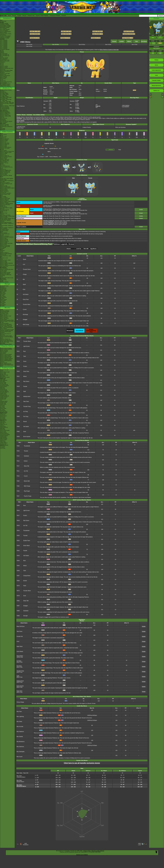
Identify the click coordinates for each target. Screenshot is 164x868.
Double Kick (20, 636)
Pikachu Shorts (7, 346)
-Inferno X (2, 425)
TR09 (18, 451)
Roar (24, 289)
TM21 (18, 351)
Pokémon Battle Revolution (6, 222)
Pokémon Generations (5, 112)
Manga (7, 284)
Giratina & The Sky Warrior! (6, 324)
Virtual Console (3, 272)
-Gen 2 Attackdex (4, 41)
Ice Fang (25, 411)
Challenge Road (57, 209)
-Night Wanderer (4, 438)
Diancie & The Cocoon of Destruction (5, 334)
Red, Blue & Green (4, 258)
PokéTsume (3, 130)
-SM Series (2, 405)
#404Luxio (139, 844)
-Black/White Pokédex (5, 28)
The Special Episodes (5, 108)
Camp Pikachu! (3, 352)
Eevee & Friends (4, 363)
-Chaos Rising (3, 382)
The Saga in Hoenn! (4, 96)
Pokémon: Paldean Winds (6, 116)
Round (25, 421)
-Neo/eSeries (3, 411)
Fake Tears (26, 401)
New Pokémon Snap (4, 161)
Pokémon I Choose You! (5, 339)
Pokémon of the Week (5, 61)
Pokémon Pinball (4, 262)
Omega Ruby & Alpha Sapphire (7, 179)
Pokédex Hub (31, 16)
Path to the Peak (4, 118)
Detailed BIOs (3, 289)
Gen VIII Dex (56, 44)
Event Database (3, 83)
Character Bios (3, 92)
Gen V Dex (135, 44)
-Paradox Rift (3, 399)
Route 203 (52, 216)
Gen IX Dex (29, 44)
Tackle (24, 259)
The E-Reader (3, 247)
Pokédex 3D (3, 206)
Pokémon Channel (4, 239)
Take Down (19, 631)
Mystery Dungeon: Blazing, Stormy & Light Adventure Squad (7, 219)
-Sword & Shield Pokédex (5, 32)
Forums (14, 16)
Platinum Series (3, 299)
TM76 (18, 421)
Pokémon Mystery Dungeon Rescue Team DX (6, 157)
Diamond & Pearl (4, 213)
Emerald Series (3, 297)
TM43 (18, 556)
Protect (25, 366)
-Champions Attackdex (5, 49)
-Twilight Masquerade (5, 396)
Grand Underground (75, 216)
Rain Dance (26, 381)
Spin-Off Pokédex (4, 54)
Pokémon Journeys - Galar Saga (7, 103)
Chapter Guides (3, 290)
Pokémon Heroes (4, 317)
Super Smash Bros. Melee (6, 256)
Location (122, 41)
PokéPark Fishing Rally (5, 246)
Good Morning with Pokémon (6, 121)
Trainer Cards (3, 373)
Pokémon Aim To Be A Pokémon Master (7, 104)
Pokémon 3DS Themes (5, 274)
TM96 (18, 616)
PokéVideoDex (3, 120)
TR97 (18, 496)
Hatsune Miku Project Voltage (6, 70)
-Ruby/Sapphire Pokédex (5, 25)
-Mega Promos (3, 414)
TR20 (18, 456)
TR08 (18, 446)
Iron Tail (26, 471)
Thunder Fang (27, 406)
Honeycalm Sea (83, 210)
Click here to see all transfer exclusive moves (82, 763)
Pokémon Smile (3, 159)
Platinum (2, 214)
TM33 (18, 381)
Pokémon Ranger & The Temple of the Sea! (7, 322)
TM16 (18, 510)
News (1, 20)
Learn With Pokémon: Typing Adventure (6, 208)
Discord (24, 16)
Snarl (25, 431)
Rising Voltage (20, 702)
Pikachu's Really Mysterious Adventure (6, 361)
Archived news (3, 21)
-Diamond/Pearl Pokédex (5, 27)
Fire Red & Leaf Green (5, 234)
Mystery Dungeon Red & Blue (6, 243)
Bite (24, 279)
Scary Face (26, 299)
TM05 (18, 505)
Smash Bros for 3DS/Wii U (6, 193)
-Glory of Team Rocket (5, 430)
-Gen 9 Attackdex (4, 48)
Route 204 (58, 216)
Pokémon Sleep (3, 146)
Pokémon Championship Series (7, 68)
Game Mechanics (4, 59)
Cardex (2, 57)
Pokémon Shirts (3, 78)
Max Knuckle (20, 727)
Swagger (25, 319)
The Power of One (4, 313)
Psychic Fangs (28, 496)
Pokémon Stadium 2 (4, 253)
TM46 (18, 571)
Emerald (2, 235)
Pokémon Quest (4, 174)
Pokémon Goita (3, 280)
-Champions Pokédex (5, 38)
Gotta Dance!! (3, 353)
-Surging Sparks (4, 393)
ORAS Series (3, 305)
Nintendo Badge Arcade (5, 194)
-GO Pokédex (3, 35)
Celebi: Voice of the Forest (6, 316)
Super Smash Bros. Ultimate (6, 175)
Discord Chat (3, 81)
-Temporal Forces (4, 397)
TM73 (18, 591)
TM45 (18, 566)
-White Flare (3, 389)
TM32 (18, 541)
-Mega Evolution (4, 387)
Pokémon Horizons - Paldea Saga (7, 106)
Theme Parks (3, 79)
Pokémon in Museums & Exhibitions (5, 72)
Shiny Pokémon (3, 110)
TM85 (18, 431)
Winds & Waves (3, 135)
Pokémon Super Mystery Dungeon (7, 188)
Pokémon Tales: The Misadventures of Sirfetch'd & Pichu (6, 127)
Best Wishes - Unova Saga (6, 99)
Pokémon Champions (5, 139)
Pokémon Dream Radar (5, 198)
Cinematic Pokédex (4, 58)
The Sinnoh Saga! (4, 98)
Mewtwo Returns (4, 315)
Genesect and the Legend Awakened (6, 332)
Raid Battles (3, 376)
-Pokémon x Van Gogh (5, 74)
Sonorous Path (58, 222)
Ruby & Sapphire (4, 233)
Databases (7, 18)
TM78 (18, 596)
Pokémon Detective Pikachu (6, 344)
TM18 (18, 520)
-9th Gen (2, 63)
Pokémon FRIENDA (4, 282)
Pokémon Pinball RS (4, 241)
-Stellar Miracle (3, 437)
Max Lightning (20, 716)
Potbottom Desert (76, 209)
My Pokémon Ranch (4, 230)
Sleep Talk (27, 466)
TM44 (18, 561)
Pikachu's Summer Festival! (6, 354)
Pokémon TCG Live (4, 163)
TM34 (18, 546)
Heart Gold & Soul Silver (5, 215)
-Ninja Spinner (3, 422)
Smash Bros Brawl (4, 231)
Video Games (7, 132)
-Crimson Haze (3, 440)
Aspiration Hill (58, 221)
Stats (137, 41)
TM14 (18, 341)
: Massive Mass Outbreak (55, 223)
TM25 (18, 366)
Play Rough (27, 491)
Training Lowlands (66, 209)
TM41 (18, 396)
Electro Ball (27, 481)
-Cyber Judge (3, 442)
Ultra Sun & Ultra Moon (5, 166)
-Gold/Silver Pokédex (5, 24)
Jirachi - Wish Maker (4, 318)
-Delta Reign (3, 379)
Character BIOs (3, 288)
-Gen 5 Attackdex (4, 44)
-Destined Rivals (4, 390)
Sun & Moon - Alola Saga (5, 102)
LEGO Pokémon (4, 77)
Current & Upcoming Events (6, 82)
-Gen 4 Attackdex (4, 43)
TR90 (18, 491)
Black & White (3, 196)
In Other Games (3, 270)
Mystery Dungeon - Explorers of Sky (7, 224)
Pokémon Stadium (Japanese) (6, 263)
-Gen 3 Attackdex (4, 42)
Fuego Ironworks (65, 216)
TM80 (18, 426)
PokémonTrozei (3, 244)
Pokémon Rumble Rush (5, 171)
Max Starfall (20, 737)
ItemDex (2, 51)
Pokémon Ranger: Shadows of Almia (6, 226)
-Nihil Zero (2, 423)
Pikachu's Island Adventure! (6, 357)
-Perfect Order (3, 383)
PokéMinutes (3, 119)
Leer (24, 264)
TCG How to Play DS (5, 210)
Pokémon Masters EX (5, 144)
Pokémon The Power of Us (6, 340)
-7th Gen (2, 65)
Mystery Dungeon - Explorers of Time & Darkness (7, 228)
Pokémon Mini (3, 255)
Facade (25, 386)
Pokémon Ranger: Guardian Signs (7, 216)
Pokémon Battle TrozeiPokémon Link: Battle (7, 181)
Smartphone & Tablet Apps (6, 275)
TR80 (18, 481)
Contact (19, 16)
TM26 (18, 371)
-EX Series (2, 410)
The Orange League (4, 94)
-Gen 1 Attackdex (4, 40)
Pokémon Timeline (4, 66)
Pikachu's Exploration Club (6, 358)
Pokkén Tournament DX (5, 172)
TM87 (18, 606)
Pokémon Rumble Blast (5, 205)
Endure (26, 461)
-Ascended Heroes (4, 385)
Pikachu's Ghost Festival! (5, 355)
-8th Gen (2, 64)
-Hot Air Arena (3, 431)
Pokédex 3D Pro (4, 207)
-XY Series (2, 406)
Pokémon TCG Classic (5, 377)
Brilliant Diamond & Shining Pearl (7, 151)
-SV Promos (3, 415)
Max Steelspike (21, 752)
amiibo (2, 277)
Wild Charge (26, 324)
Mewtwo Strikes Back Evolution (7, 341)
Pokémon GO (3, 142)
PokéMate (2, 249)
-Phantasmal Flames (4, 386)
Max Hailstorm (20, 732)
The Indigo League (4, 93)
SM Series (2, 306)
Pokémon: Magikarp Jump (6, 170)
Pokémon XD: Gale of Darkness (7, 237)
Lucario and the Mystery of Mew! (7, 320)
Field (120, 150)
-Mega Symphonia (4, 427)
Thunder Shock (27, 269)
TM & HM (86, 249)
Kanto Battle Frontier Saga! (6, 97)
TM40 (18, 391)
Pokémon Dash (3, 238)
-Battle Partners (3, 433)
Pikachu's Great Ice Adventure (6, 359)
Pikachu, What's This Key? (6, 364)
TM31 (18, 376)
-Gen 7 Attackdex (4, 46)
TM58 (18, 581)
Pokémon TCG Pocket (5, 148)
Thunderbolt (27, 446)
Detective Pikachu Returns (6, 147)
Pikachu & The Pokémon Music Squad (7, 365)
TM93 (18, 437)
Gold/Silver (2, 251)
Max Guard (19, 757)
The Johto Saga (3, 95)
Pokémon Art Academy (5, 183)
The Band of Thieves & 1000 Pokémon (6, 184)
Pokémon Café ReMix (5, 143)
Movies (7, 308)
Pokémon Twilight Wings (5, 113)
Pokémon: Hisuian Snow (5, 115)
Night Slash (20, 646)
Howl (18, 641)
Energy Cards (3, 374)
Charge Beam (27, 576)
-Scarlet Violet (3, 403)
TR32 (18, 476)
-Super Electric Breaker (5, 435)
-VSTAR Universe (4, 443)
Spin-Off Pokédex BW (5, 56)
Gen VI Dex (108, 44)
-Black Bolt (2, 388)
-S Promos (2, 447)
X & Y (1, 178)
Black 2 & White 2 (4, 197)
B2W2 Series (3, 303)
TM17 (18, 346)
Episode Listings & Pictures (6, 90)
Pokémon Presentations (5, 76)
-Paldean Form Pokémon (5, 86)
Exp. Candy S (41, 156)
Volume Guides (3, 291)
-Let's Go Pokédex (4, 31)
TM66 (18, 406)
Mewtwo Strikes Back (5, 312)
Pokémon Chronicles (4, 107)
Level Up (79, 249)
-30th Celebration (4, 380)
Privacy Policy (87, 851)
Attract (25, 376)
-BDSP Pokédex (4, 33)
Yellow (1, 259)
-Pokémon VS (3, 444)
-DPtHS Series (3, 409)
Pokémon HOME (4, 154)
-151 (1, 400)
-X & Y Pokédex (3, 29)
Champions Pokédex (55, 16)
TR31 (18, 471)
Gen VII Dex (82, 44)
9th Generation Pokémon (5, 84)
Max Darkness (20, 747)
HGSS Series (3, 301)
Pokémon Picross (4, 189)
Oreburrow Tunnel (76, 221)
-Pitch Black (3, 381)
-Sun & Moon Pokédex (5, 30)
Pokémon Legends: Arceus (6, 152)
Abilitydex (2, 53)
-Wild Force (3, 441)
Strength (25, 616)
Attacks (129, 41)
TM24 (18, 361)
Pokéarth (64, 16)
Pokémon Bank (3, 180)
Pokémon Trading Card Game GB (7, 265)
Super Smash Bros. (4, 266)
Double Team (27, 541)
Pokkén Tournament (4, 191)
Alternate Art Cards (4, 375)
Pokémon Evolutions (4, 114)
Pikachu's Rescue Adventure (6, 349)
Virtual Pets (3, 276)
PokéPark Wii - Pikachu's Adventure (5, 221)
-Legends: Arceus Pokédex (6, 34)
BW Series (2, 302)
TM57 (18, 576)
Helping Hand (27, 396)
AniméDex (2, 91)
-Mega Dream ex (4, 424)
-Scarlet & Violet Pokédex (5, 36)
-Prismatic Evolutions (4, 392)
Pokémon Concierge (4, 124)
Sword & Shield (3, 150)
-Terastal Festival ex (4, 434)
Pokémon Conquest (4, 203)
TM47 (18, 401)
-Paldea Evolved (4, 402)
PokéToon (2, 117)
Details (141, 210)
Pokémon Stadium (4, 264)
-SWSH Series (3, 404)
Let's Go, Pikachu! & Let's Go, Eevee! (6, 168)
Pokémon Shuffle (4, 186)
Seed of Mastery (54, 156)
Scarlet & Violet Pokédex (42, 16)
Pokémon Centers (4, 67)
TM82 (18, 601)
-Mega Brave (3, 426)
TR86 (18, 486)
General (114, 41)
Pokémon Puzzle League (5, 260)
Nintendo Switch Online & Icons (7, 278)
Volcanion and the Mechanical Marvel (6, 337)
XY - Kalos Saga (4, 100)
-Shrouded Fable (4, 395)
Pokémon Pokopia (4, 140)
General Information (4, 286)
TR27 (18, 466)
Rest (24, 351)
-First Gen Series (4, 412)
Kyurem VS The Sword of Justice (7, 330)
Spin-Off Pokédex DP (5, 55)
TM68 (18, 416)
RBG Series (3, 292)
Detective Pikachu (4, 173)
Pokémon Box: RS (4, 240)
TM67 (18, 411)
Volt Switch (26, 294)
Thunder (26, 451)
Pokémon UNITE (4, 145)
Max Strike (19, 721)
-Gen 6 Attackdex (4, 45)
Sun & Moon (3, 165)
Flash (25, 586)
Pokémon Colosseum (5, 236)
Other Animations (4, 122)
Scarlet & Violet (3, 137)
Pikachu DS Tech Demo (5, 245)
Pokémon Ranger (4, 242)
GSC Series (3, 294)
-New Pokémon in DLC (5, 85)
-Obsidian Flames (4, 401)
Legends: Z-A (3, 138)
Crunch (25, 309)
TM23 (18, 356)
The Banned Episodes (5, 109)
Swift (24, 391)
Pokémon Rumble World (5, 187)
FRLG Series (3, 296)
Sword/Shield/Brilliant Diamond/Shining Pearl (34, 244)
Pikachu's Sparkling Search (6, 360)
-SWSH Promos (3, 416)
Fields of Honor (56, 210)
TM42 (18, 551)
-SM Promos (3, 417)
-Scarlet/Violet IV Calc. (5, 60)
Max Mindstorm (21, 742)
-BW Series (3, 407)
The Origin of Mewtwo (5, 311)
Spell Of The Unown (4, 314)
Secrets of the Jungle (5, 342)
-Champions (3, 62)
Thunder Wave (27, 304)
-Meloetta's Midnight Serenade (6, 331)
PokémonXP (3, 69)
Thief (24, 356)
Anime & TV (7, 88)
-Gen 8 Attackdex (4, 47)
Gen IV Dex (29, 46)
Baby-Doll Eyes (21, 626)
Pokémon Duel (3, 192)
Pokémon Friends (4, 141)
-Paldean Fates (3, 398)
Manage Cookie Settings (98, 851)
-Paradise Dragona (4, 436)
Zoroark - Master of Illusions (6, 326)
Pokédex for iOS (4, 211)
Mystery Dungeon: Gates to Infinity (7, 202)
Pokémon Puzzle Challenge (6, 254)
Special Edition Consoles (5, 273)
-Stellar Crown (3, 394)
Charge (25, 274)
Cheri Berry (41, 148)
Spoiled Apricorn (54, 148)
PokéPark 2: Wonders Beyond (6, 204)
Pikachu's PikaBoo (4, 351)
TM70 (18, 586)
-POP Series (3, 419)
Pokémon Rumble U (4, 201)
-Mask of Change (4, 439)
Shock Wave (26, 546)
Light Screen (26, 346)
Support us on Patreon (82, 855)
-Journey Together (4, 391)
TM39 (18, 386)
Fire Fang (26, 416)
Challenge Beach (48, 209)
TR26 (18, 461)
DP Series (2, 298)
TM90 (18, 611)
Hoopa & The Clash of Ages (6, 336)
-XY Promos (3, 418)
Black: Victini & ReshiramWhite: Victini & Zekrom (7, 328)
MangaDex (2, 287)
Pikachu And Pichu (4, 350)
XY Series (2, 304)
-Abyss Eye (3, 421)
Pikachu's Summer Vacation (6, 348)
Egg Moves (144, 41)
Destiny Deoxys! (4, 319)
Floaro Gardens (66, 221)
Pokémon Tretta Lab (4, 199)
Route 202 (46, 216)
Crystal (2, 252)
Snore (25, 361)
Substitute (26, 456)
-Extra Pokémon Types (5, 372)
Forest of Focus (65, 210)
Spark (24, 284)
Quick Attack (20, 651)
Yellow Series (3, 293)
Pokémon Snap (3, 261)
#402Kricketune (26, 844)
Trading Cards (7, 368)
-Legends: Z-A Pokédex (5, 37)
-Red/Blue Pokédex (4, 23)
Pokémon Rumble (4, 217)
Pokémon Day (3, 75)
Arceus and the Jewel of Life (6, 325)
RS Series (2, 295)
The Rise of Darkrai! (4, 323)
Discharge (25, 314)
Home (9, 16)
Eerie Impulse (27, 437)
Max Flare (19, 711)
